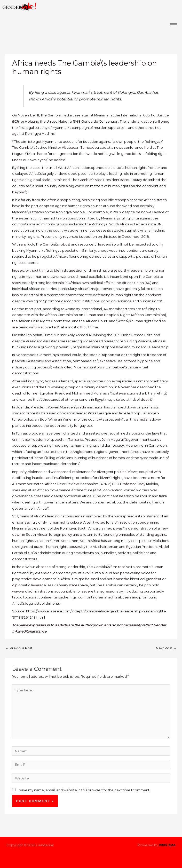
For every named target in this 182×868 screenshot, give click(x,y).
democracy (114, 445)
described (151, 180)
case (77, 115)
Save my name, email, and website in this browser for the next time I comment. (85, 790)
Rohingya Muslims (40, 134)
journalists (150, 407)
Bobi (43, 419)
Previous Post (19, 648)
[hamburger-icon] (174, 25)
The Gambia (51, 115)
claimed (105, 528)
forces (136, 452)
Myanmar (102, 115)
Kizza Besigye (99, 413)
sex (89, 426)
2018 (145, 237)
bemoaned (82, 361)
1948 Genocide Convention (96, 121)
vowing (32, 301)
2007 (117, 212)
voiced (130, 490)
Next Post (166, 648)
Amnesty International (84, 309)
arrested (93, 433)
